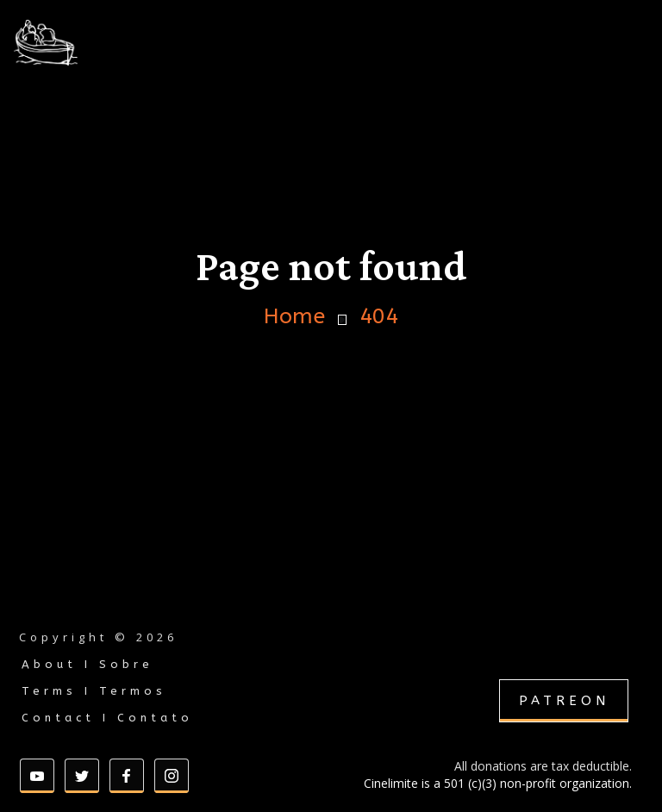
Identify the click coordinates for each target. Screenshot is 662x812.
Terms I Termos (94, 691)
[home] (90, 43)
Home (294, 317)
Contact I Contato (107, 718)
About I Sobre (87, 664)
